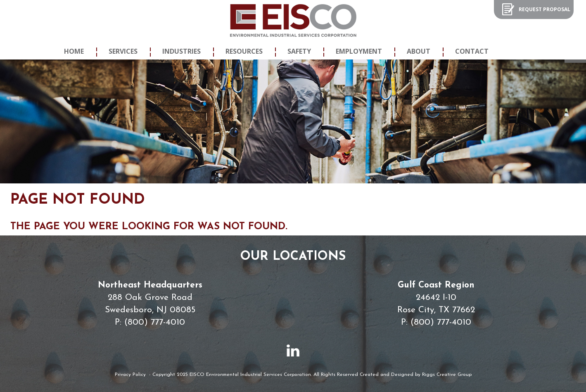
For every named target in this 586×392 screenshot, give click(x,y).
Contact (472, 51)
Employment (359, 51)
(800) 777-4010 (155, 322)
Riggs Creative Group (447, 375)
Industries (181, 51)
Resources (244, 51)
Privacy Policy (130, 375)
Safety (299, 51)
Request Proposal (544, 9)
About (419, 51)
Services (123, 51)
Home (74, 51)
